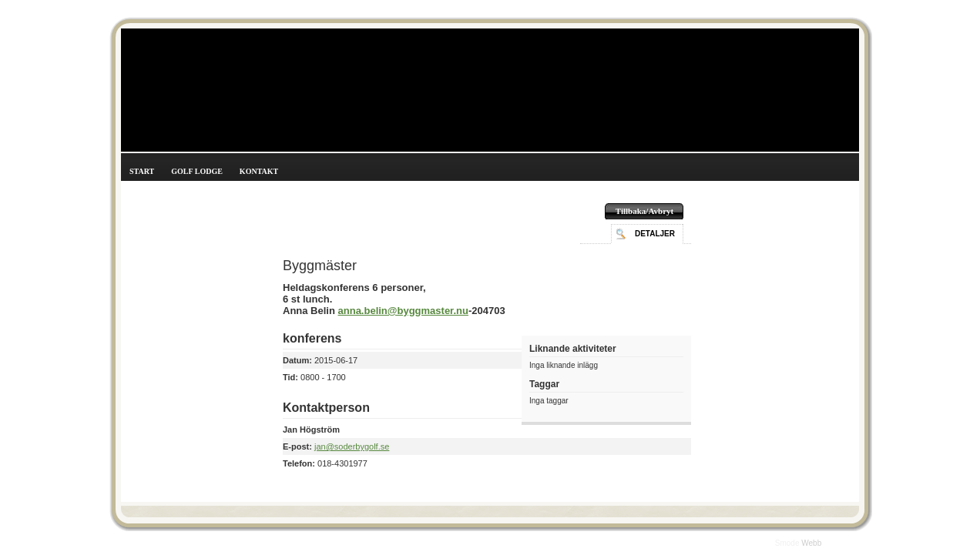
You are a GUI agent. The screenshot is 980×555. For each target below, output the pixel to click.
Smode (788, 543)
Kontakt (259, 171)
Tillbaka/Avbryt (644, 211)
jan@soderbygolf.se (352, 446)
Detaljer (655, 234)
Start (142, 171)
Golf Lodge (197, 171)
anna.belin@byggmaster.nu (403, 311)
